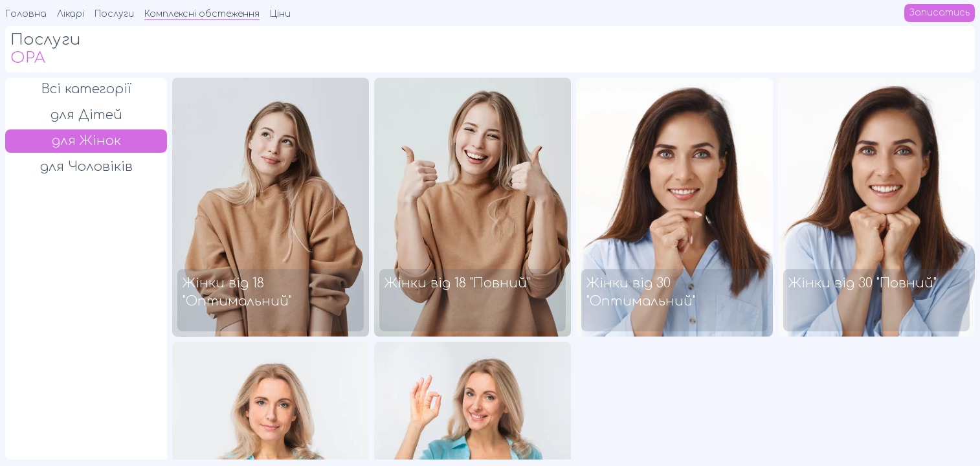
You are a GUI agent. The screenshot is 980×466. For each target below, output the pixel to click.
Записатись (940, 13)
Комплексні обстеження (202, 14)
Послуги (114, 14)
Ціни (280, 14)
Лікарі (71, 14)
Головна (26, 14)
